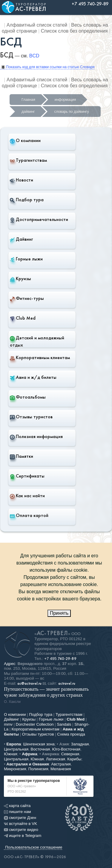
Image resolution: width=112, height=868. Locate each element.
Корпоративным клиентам (40, 358)
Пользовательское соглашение (34, 847)
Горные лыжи (26, 259)
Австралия (61, 764)
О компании (25, 141)
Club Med (23, 318)
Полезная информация (36, 437)
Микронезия (15, 769)
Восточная (40, 749)
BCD (34, 56)
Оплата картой (29, 515)
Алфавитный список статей (37, 25)
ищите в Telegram (23, 836)
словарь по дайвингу (71, 112)
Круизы (20, 279)
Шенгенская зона (39, 744)
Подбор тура (27, 200)
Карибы (74, 759)
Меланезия (61, 769)
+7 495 (60, 659)
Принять (59, 613)
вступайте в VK (20, 824)
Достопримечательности (39, 219)
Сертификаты (27, 476)
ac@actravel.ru (29, 684)
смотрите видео (21, 830)
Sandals (64, 724)
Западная (80, 744)
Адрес (10, 664)
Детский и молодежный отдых (37, 341)
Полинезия (38, 769)
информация (65, 100)
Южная (10, 754)
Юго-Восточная (66, 749)
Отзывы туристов (31, 417)
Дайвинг (21, 239)
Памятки (22, 456)
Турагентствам (28, 160)
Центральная (16, 749)
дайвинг (28, 112)
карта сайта (17, 806)
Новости (22, 180)
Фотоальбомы (28, 397)
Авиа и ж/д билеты (33, 377)
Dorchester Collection (35, 724)
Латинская (56, 759)
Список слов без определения (74, 31)
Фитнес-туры (27, 298)
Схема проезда (71, 734)
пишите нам (17, 812)
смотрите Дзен (20, 818)
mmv (8, 724)
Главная (28, 100)
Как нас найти (27, 496)
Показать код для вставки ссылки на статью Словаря (48, 67)
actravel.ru (67, 684)
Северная (70, 754)
